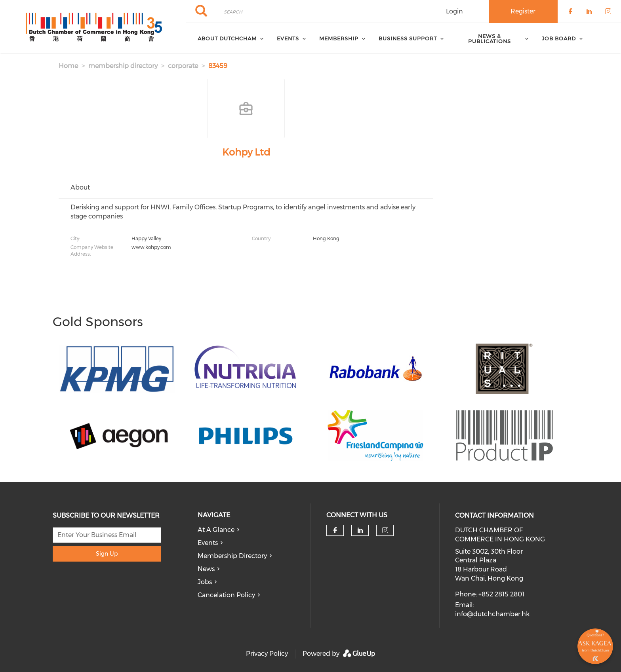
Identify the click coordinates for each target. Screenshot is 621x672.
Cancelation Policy (226, 595)
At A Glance (216, 530)
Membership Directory (232, 556)
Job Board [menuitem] (559, 38)
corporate (183, 66)
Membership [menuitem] (339, 38)
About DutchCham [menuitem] (227, 38)
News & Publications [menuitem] (490, 39)
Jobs (205, 582)
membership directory (123, 66)
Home (68, 66)
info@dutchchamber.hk (492, 614)
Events (208, 543)
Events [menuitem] (288, 38)
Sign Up (107, 554)
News (206, 569)
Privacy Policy (267, 654)
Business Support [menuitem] (408, 38)
